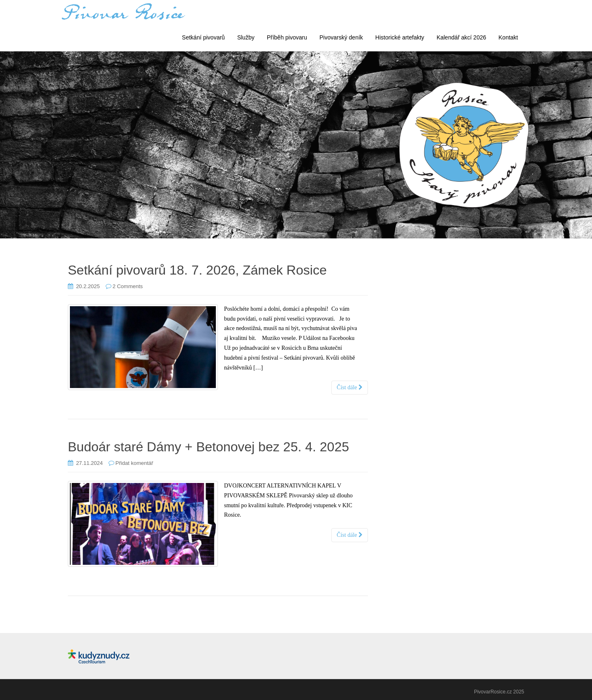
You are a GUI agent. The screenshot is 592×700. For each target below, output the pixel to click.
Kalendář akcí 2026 (461, 37)
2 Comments (128, 286)
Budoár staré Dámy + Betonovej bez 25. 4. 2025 (208, 447)
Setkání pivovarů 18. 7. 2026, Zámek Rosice (197, 270)
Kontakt (508, 37)
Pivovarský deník (341, 37)
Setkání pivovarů (203, 37)
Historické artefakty (400, 37)
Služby (246, 37)
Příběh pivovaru (287, 37)
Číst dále (350, 387)
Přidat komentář (134, 463)
